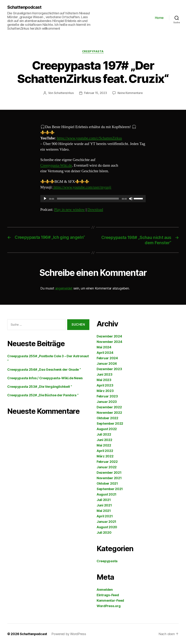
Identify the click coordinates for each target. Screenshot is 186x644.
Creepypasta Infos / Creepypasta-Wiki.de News (45, 378)
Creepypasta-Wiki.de (56, 166)
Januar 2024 (107, 363)
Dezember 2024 (109, 336)
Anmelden (105, 589)
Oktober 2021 (107, 483)
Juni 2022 (104, 440)
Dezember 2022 (109, 407)
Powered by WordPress (69, 634)
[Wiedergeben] (45, 199)
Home (159, 18)
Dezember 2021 (109, 472)
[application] (93, 199)
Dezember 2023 (109, 369)
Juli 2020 (104, 532)
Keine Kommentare (130, 93)
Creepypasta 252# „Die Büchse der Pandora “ (43, 395)
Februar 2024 (107, 358)
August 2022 (107, 429)
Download (96, 210)
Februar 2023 (107, 396)
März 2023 (105, 391)
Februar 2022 (107, 461)
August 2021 (107, 494)
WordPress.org (109, 606)
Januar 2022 (107, 467)
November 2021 (109, 478)
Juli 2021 (104, 500)
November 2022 (109, 412)
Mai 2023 (104, 380)
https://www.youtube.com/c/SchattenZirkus (90, 138)
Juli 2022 (104, 434)
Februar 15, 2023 (96, 93)
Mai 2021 (104, 511)
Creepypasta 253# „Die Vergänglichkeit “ (40, 386)
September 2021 (110, 489)
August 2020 (107, 527)
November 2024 (109, 342)
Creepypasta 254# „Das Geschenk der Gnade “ (44, 369)
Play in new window (70, 210)
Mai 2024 (104, 347)
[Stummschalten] (131, 199)
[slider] (88, 199)
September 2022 (110, 423)
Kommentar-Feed (110, 600)
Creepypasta (93, 52)
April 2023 (105, 385)
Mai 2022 (104, 445)
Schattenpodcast (24, 7)
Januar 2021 (106, 521)
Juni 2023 (105, 374)
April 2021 (105, 516)
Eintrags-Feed (108, 595)
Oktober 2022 (107, 418)
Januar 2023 (107, 402)
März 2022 (105, 456)
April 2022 (105, 451)
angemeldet (64, 288)
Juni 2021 (104, 505)
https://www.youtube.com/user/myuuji (82, 187)
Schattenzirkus (64, 93)
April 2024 (105, 352)
